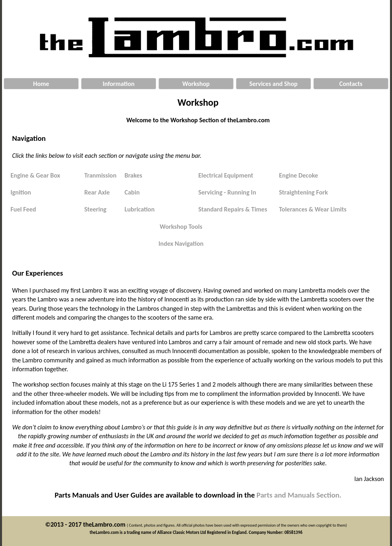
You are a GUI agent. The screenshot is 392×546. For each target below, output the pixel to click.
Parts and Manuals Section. (299, 495)
